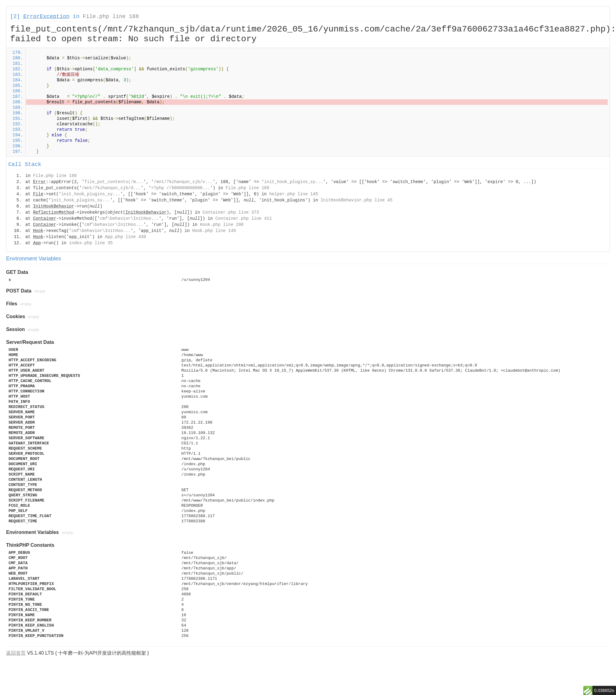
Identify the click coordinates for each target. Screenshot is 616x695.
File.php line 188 (111, 17)
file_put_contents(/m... (114, 182)
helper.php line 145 (294, 194)
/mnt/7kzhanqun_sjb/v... (183, 182)
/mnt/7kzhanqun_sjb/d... (111, 188)
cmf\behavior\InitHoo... (129, 219)
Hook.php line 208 (222, 225)
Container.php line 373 (231, 212)
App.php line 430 (125, 237)
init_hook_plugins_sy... (293, 182)
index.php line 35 (91, 243)
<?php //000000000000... (181, 188)
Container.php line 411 (244, 219)
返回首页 (16, 653)
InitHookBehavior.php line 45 (356, 200)
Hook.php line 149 (214, 231)
